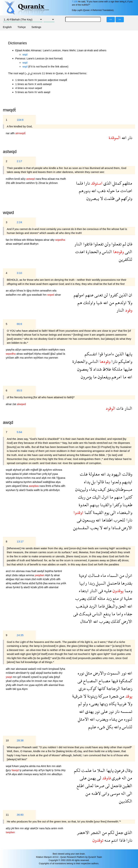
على (104, 711)
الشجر (95, 832)
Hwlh (63, 179)
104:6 (20, 120)
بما (107, 482)
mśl (40, 669)
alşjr (27, 828)
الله (124, 137)
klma (26, 486)
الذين (123, 295)
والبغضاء (124, 512)
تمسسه (126, 711)
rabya (22, 575)
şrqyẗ (46, 677)
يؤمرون (86, 377)
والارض (99, 673)
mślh (40, 579)
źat (15, 404)
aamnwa (28, 350)
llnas (61, 685)
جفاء (128, 614)
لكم (77, 770)
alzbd (32, 583)
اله (124, 778)
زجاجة (126, 688)
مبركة (103, 696)
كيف (101, 489)
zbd (34, 579)
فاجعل (116, 786)
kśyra (20, 478)
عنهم (89, 295)
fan (8, 240)
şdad (60, 354)
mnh (60, 828)
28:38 (20, 740)
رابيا (83, 583)
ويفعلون (104, 377)
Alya (56, 681)
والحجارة (93, 252)
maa (28, 571)
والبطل (111, 606)
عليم (92, 727)
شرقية (77, 696)
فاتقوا (87, 244)
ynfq (45, 474)
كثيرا (127, 497)
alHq (9, 583)
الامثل (83, 719)
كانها (101, 688)
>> (120, 20)
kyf (50, 474)
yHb (46, 490)
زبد (108, 598)
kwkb (55, 673)
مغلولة (94, 474)
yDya (23, 681)
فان (129, 244)
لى (98, 778)
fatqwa (39, 240)
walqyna (18, 482)
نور (123, 673)
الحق (122, 606)
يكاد (112, 704)
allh (13, 133)
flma (45, 179)
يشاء (92, 489)
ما (117, 191)
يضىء (93, 704)
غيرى (116, 778)
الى (113, 512)
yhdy (9, 685)
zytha (16, 681)
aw (22, 579)
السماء (112, 575)
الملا (101, 770)
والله (106, 528)
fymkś (17, 587)
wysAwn (11, 490)
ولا (129, 303)
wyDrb (39, 685)
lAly (63, 770)
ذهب (101, 191)
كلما (88, 512)
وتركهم (126, 198)
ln (25, 290)
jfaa (46, 583)
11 (7, 815)
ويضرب (101, 719)
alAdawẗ (38, 482)
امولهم (79, 295)
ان (130, 295)
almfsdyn (54, 490)
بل (93, 482)
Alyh (48, 575)
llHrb (49, 486)
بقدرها (126, 583)
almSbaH (21, 673)
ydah (26, 474)
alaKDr (35, 828)
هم (80, 303)
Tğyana (61, 478)
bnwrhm (21, 183)
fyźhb (40, 583)
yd (24, 470)
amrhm (29, 358)
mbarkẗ (26, 677)
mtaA (28, 579)
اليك (96, 497)
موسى (115, 793)
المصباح (90, 681)
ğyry (9, 770)
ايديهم (127, 482)
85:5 (19, 390)
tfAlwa (18, 240)
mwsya (28, 774)
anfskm (44, 350)
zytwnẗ (35, 677)
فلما (79, 183)
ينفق (110, 489)
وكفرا (116, 505)
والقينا (105, 505)
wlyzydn (11, 478)
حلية (128, 598)
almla (33, 766)
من (111, 303)
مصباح (104, 681)
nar (8, 133)
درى (82, 688)
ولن (107, 244)
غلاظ (106, 369)
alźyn (13, 290)
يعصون (83, 369)
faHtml (58, 571)
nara (39, 179)
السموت (113, 673)
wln (24, 240)
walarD (32, 669)
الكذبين (126, 801)
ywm (9, 486)
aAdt (27, 244)
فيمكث (84, 614)
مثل (88, 673)
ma (58, 179)
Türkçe (22, 27)
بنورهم (85, 191)
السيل (100, 583)
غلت (84, 474)
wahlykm (54, 350)
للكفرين (126, 259)
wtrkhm (31, 183)
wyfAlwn (39, 358)
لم (124, 244)
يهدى (89, 711)
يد (108, 474)
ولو (85, 704)
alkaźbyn (57, 774)
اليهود (116, 474)
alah (59, 766)
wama (52, 583)
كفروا (113, 295)
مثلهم (127, 183)
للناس (126, 727)
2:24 (19, 222)
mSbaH (11, 673)
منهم (118, 497)
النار (78, 244)
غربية (121, 704)
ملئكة (117, 369)
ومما (128, 591)
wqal (9, 766)
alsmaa (21, 571)
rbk (54, 478)
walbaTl (17, 583)
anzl (39, 478)
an (8, 290)
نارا (86, 183)
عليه (107, 591)
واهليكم (125, 361)
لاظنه (96, 793)
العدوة (84, 505)
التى (128, 252)
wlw (29, 681)
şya (29, 295)
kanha (48, 673)
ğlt (41, 470)
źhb (8, 183)
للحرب (119, 520)
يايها (128, 354)
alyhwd (17, 470)
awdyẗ (41, 571)
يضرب (81, 598)
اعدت (80, 252)
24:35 (20, 635)
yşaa (55, 474)
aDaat (52, 179)
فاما (101, 606)
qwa (36, 350)
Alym (25, 689)
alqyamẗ (17, 486)
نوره (81, 673)
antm (55, 828)
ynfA (63, 583)
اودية (83, 575)
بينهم (94, 505)
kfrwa (20, 290)
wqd (25, 54)
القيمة (98, 512)
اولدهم (120, 303)
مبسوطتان (123, 489)
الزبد (92, 606)
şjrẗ (19, 677)
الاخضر (83, 832)
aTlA (9, 774)
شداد (97, 369)
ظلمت (109, 198)
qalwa (16, 474)
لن (105, 295)
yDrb (53, 579)
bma (9, 474)
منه (107, 840)
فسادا (115, 528)
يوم (106, 512)
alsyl (9, 575)
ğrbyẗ (57, 677)
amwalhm (46, 290)
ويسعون (88, 520)
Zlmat (42, 183)
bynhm (28, 482)
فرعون (119, 770)
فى (117, 198)
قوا (100, 354)
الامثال (86, 621)
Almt (44, 766)
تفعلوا (116, 244)
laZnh (43, 774)
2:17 (19, 161)
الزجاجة (113, 688)
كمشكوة (125, 681)
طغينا (127, 505)
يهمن (91, 778)
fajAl (49, 770)
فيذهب (82, 606)
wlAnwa (57, 470)
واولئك (89, 303)
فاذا (122, 840)
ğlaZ (53, 354)
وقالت (127, 474)
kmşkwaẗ (54, 669)
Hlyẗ (18, 579)
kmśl (18, 179)
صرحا (99, 786)
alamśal (54, 587)
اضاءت (126, 191)
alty (53, 240)
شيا (99, 303)
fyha (63, 669)
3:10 (19, 273)
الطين (127, 786)
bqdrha (50, 571)
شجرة (113, 696)
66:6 (19, 324)
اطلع (80, 786)
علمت (86, 770)
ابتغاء (84, 591)
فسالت (93, 575)
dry (60, 673)
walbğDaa (49, 482)
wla (54, 290)
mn (19, 295)
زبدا (91, 583)
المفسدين (81, 528)
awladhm (11, 295)
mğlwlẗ (35, 470)
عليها (127, 369)
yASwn (10, 358)
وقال (128, 770)
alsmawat (22, 669)
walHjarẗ (18, 244)
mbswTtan (35, 474)
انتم (114, 840)
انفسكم (91, 354)
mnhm (27, 478)
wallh (37, 490)
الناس (106, 252)
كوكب (91, 688)
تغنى (98, 295)
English (7, 27)
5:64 (19, 432)
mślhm (10, 179)
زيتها (103, 704)
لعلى (89, 786)
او (121, 598)
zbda (15, 575)
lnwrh (21, 685)
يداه (87, 482)
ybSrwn (53, 183)
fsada (30, 490)
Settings (36, 27)
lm (12, 240)
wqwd (8, 212)
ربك (82, 497)
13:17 (20, 541)
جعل (119, 832)
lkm (49, 766)
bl (21, 474)
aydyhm (48, 470)
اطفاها (107, 520)
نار (129, 137)
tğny (29, 290)
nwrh (45, 669)
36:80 (20, 815)
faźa (48, 828)
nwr (13, 669)
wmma (30, 575)
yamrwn (53, 358)
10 (7, 740)
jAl (13, 828)
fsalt (34, 571)
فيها (114, 681)
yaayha (11, 350)
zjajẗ (33, 673)
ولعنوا (115, 482)
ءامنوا (108, 354)
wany (36, 774)
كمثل (116, 183)
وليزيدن (82, 489)
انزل (105, 497)
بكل (109, 727)
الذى (107, 183)
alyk (44, 478)
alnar (47, 240)
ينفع (106, 614)
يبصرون (93, 198)
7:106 (75, 2)
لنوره (128, 719)
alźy (23, 179)
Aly (36, 770)
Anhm (36, 290)
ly (21, 770)
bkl (15, 689)
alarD (23, 490)
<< (111, 20)
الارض (126, 528)
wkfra (9, 482)
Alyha (38, 354)
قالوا (100, 482)
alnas (9, 244)
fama (26, 583)
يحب (94, 528)
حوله (110, 191)
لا (101, 198)
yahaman (28, 770)
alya (58, 482)
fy (37, 183)
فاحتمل (113, 583)
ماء (103, 575)
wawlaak (37, 295)
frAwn (16, 766)
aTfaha (57, 486)
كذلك (91, 598)
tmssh (39, 681)
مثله (101, 598)
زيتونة (92, 696)
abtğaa (10, 579)
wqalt (9, 470)
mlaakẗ (46, 354)
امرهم (116, 377)
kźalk (46, 579)
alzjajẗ (40, 673)
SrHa (58, 770)
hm (45, 295)
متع (115, 598)
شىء (101, 727)
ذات (119, 408)
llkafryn (34, 244)
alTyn (42, 770)
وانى (105, 793)
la (47, 183)
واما (119, 614)
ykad (9, 681)
